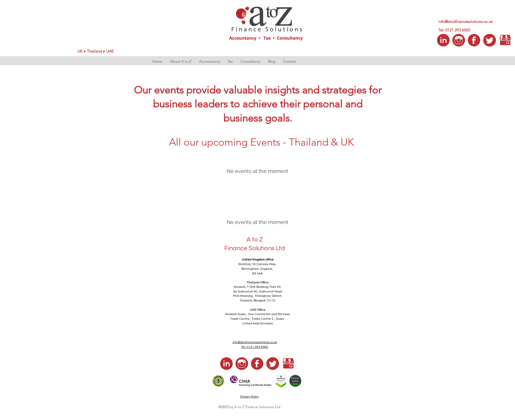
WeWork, (245, 264)
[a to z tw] (490, 40)
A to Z (255, 240)
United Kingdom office (258, 260)
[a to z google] (505, 40)
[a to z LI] (443, 40)
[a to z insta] (459, 40)
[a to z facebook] (474, 40)
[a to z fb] (257, 364)
